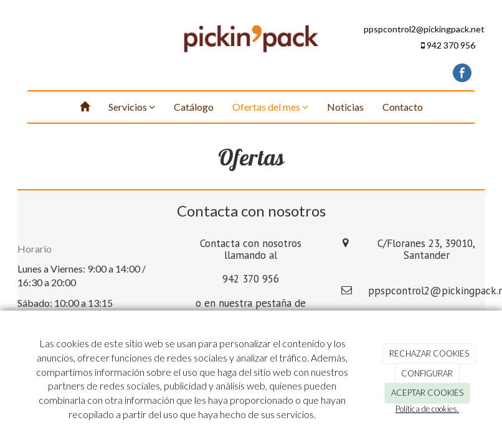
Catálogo (194, 107)
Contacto (403, 107)
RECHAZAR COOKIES (429, 353)
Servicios (132, 107)
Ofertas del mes (270, 107)
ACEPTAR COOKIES (427, 393)
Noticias (345, 107)
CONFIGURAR (427, 373)
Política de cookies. (427, 409)
